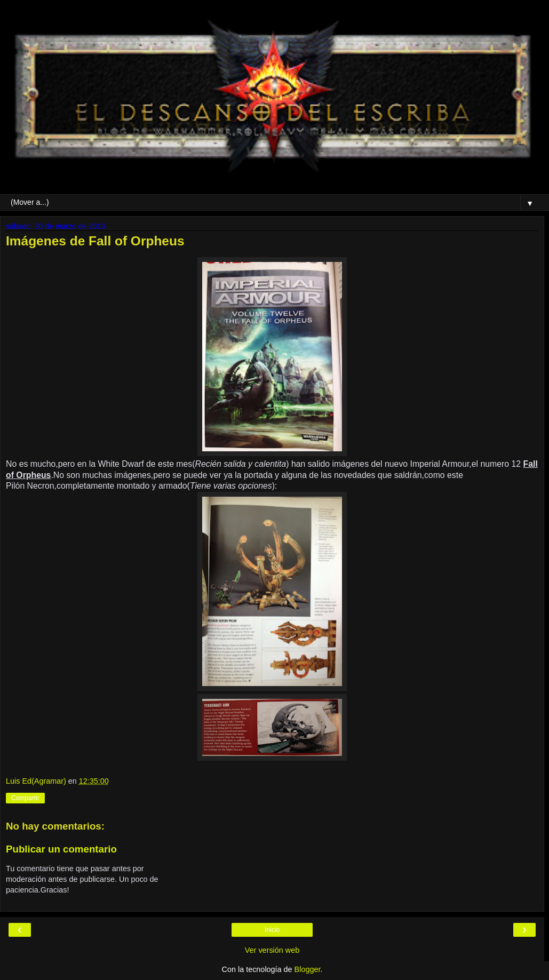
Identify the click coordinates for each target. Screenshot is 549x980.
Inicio (272, 930)
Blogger (308, 969)
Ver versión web (272, 950)
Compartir (25, 798)
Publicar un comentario (61, 849)
